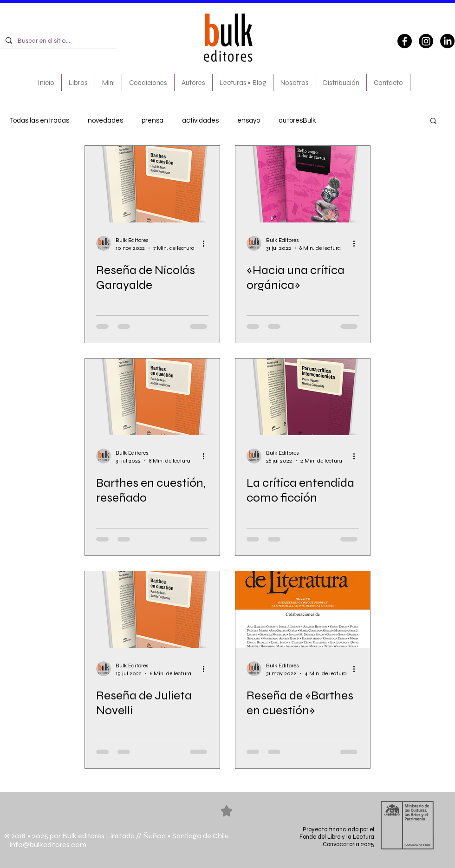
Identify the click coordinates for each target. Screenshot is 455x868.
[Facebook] (405, 41)
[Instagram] (426, 41)
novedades (105, 121)
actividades (200, 121)
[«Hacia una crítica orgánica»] (303, 184)
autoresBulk (297, 121)
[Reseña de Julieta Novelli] (152, 610)
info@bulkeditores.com (45, 845)
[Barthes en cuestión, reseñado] (152, 397)
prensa (153, 121)
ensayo (249, 121)
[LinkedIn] (447, 41)
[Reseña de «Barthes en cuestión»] (303, 610)
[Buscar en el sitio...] (57, 41)
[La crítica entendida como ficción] (303, 397)
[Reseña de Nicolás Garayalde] (152, 184)
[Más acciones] (207, 243)
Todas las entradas (39, 121)
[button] (433, 121)
